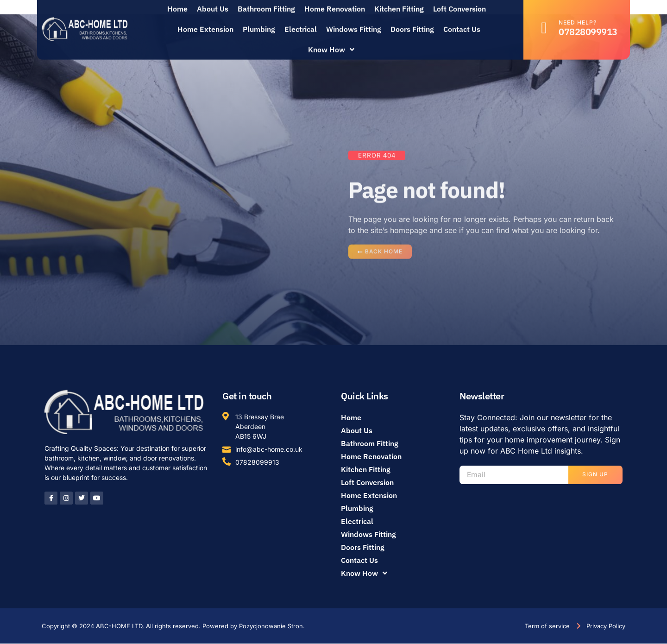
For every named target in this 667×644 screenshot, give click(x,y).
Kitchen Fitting (366, 470)
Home (351, 418)
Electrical (301, 23)
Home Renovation (371, 457)
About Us (357, 431)
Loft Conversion (367, 483)
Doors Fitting (412, 23)
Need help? (578, 16)
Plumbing (259, 23)
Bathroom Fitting (370, 444)
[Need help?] (544, 22)
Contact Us (462, 23)
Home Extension (205, 23)
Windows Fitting (354, 23)
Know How (331, 44)
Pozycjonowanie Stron (271, 626)
